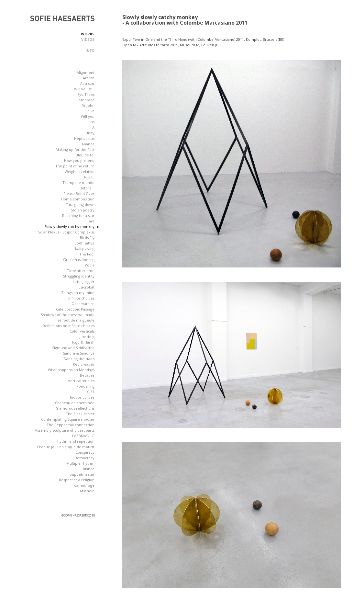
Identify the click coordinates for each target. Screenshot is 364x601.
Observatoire (83, 304)
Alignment (86, 72)
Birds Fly (87, 238)
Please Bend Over (79, 193)
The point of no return (75, 166)
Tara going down (80, 204)
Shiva (90, 111)
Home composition (78, 199)
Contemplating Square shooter (68, 419)
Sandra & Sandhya (79, 353)
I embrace (86, 100)
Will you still (84, 89)
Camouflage (84, 485)
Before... (87, 188)
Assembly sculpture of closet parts (65, 430)
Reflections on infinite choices (69, 326)
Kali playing (85, 249)
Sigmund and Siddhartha (73, 348)
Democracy (84, 458)
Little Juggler (84, 282)
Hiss (91, 122)
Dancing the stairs (79, 359)
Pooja (90, 265)
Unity (90, 133)
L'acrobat (87, 287)
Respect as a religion (77, 480)
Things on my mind (78, 293)
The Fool (87, 254)
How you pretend (79, 160)
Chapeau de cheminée (75, 403)
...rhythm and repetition (74, 441)
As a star (87, 83)
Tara (91, 221)
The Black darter (80, 414)
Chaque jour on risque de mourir (66, 447)
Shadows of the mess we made (68, 315)
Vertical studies (81, 381)
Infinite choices (81, 298)
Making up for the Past (75, 149)
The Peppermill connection (71, 425)
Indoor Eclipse (82, 397)
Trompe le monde (78, 182)
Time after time (81, 271)
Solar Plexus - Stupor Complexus (66, 232)
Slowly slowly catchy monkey (69, 227)
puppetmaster (82, 474)
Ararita (89, 78)
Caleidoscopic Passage (75, 309)
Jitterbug (87, 337)
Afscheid (87, 491)
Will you (88, 116)
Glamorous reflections (75, 408)
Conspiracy (85, 452)
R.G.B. (89, 177)
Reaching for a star (78, 215)
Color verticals (82, 331)
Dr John (88, 105)
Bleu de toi (85, 155)
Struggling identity (79, 276)
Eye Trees (86, 94)
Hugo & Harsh (83, 342)
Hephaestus (84, 138)
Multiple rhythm (80, 463)
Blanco (89, 469)
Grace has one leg (79, 260)
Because (87, 375)
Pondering (85, 386)
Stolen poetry (83, 210)
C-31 (91, 392)
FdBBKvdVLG (83, 436)
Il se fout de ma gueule (75, 320)
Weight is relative (80, 171)
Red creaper (84, 364)
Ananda (88, 144)
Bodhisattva (84, 243)
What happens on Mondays (71, 370)
